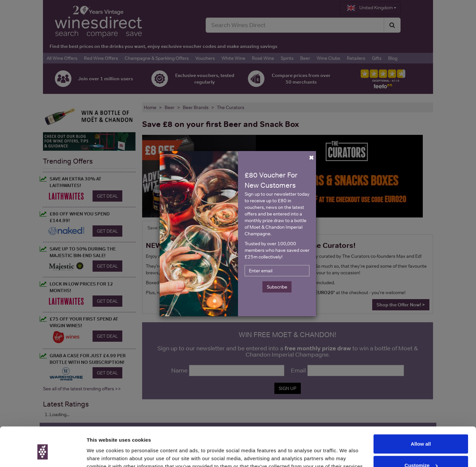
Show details (102, 454)
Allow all (421, 413)
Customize (421, 435)
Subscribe (277, 287)
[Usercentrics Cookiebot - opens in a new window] (43, 454)
